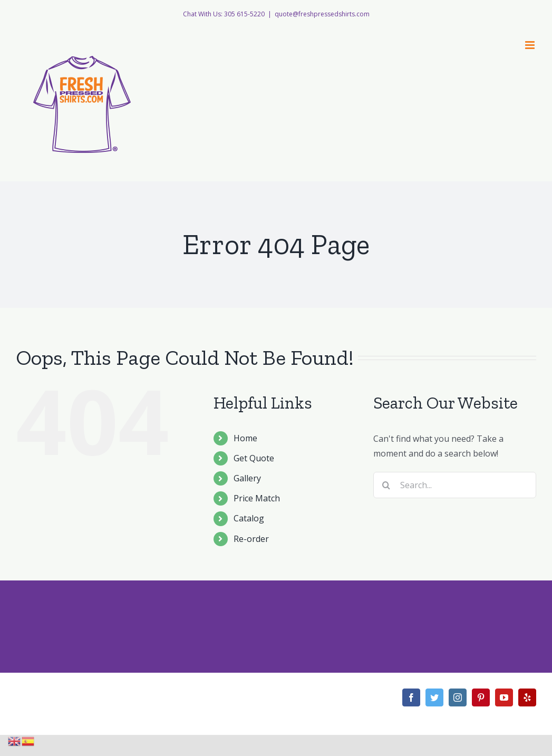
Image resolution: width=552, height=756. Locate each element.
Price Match (257, 498)
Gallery (247, 478)
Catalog (249, 518)
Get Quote (254, 458)
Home (245, 438)
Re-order (251, 539)
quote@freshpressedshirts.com (322, 14)
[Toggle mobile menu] (531, 45)
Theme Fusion (285, 703)
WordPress (238, 703)
